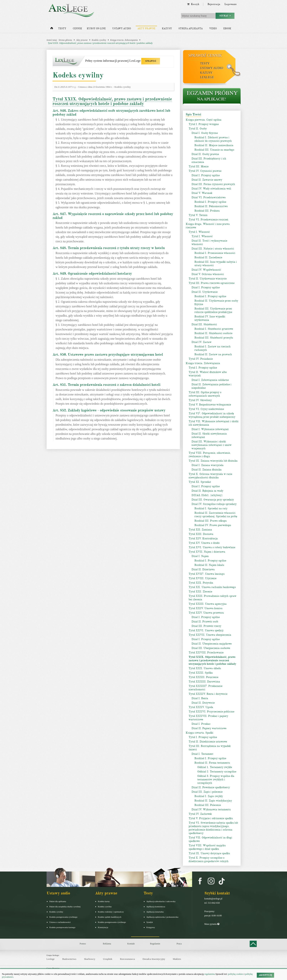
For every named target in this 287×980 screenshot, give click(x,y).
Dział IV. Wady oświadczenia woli (211, 189)
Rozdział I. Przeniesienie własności (215, 253)
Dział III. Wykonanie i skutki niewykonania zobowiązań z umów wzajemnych (212, 445)
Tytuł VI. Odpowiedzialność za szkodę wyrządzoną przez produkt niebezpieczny (212, 415)
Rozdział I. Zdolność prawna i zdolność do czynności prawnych (213, 139)
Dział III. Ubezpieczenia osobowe (211, 648)
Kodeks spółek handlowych (110, 917)
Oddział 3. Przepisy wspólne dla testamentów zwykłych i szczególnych (216, 779)
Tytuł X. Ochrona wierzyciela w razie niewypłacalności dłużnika (210, 476)
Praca (179, 944)
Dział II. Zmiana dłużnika (207, 470)
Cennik (77, 29)
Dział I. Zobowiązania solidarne (210, 380)
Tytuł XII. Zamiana (200, 530)
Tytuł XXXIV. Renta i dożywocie (208, 694)
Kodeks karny (104, 901)
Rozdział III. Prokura (207, 211)
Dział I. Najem (200, 556)
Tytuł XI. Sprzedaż (200, 482)
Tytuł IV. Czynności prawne (205, 171)
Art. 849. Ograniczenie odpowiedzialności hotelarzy (92, 274)
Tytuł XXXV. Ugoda (201, 707)
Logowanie (231, 4)
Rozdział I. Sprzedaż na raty (211, 508)
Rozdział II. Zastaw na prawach (213, 354)
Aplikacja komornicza (156, 907)
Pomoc (83, 944)
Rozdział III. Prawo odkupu (210, 521)
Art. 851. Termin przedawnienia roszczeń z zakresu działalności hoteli (106, 385)
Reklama (107, 944)
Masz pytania (212, 924)
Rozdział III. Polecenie (208, 805)
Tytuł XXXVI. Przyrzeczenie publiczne (211, 712)
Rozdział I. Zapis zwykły (209, 796)
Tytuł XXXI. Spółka (201, 673)
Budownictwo (69, 959)
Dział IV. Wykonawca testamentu (211, 809)
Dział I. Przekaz (201, 724)
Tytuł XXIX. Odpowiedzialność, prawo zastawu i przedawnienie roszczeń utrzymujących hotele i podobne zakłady (100, 43)
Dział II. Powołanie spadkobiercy (211, 787)
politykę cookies (236, 974)
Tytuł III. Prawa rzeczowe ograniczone (212, 283)
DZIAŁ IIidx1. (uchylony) (207, 495)
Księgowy (151, 927)
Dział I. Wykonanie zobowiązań (210, 429)
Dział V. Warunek (202, 193)
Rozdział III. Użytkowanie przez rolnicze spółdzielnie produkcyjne (213, 310)
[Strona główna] (52, 29)
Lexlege (51, 959)
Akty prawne (146, 29)
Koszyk (193, 4)
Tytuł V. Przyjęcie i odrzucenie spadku (211, 818)
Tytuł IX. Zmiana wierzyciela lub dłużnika (213, 461)
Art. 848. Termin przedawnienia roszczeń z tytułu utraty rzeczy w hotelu (109, 248)
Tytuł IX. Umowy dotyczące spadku (209, 853)
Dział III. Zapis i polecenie (207, 792)
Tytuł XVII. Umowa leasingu (207, 574)
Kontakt (131, 944)
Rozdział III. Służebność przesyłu (214, 338)
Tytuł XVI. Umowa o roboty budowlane (212, 547)
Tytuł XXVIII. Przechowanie (206, 653)
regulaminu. (210, 974)
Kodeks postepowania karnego (62, 927)
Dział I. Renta (200, 698)
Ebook (227, 29)
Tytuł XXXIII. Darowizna (204, 682)
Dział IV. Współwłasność (206, 270)
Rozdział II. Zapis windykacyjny (213, 801)
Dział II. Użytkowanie (205, 292)
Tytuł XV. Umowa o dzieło (204, 543)
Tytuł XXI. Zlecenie (200, 592)
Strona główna (65, 40)
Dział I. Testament (202, 754)
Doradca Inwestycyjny (154, 959)
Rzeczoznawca (127, 959)
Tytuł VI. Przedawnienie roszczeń (208, 220)
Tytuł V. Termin (198, 215)
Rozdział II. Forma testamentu (212, 763)
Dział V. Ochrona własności (208, 274)
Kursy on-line (96, 29)
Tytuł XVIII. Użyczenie (202, 578)
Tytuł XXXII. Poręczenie (203, 677)
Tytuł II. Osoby (198, 129)
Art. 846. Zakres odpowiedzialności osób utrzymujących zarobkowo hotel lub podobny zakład (111, 113)
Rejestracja (214, 4)
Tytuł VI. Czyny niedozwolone (206, 409)
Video (213, 29)
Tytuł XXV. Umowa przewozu (206, 613)
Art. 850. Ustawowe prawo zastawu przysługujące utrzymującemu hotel (108, 354)
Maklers (177, 959)
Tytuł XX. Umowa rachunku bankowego (212, 587)
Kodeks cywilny (99, 40)
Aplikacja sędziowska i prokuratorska (162, 917)
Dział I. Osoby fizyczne (205, 133)
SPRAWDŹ (151, 61)
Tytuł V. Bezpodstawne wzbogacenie (210, 405)
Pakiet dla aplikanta (58, 901)
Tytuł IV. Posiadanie (201, 359)
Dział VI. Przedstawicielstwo (209, 197)
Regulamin (155, 944)
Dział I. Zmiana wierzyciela (208, 465)
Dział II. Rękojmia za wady (207, 491)
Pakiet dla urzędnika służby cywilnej (65, 907)
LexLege (207, 77)
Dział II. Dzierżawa (203, 569)
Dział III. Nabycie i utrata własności (213, 249)
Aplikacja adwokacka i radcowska (161, 901)
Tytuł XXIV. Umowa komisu (205, 608)
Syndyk (150, 922)
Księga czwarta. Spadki (200, 733)
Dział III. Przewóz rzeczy (206, 626)
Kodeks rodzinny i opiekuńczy (111, 912)
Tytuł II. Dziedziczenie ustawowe (208, 742)
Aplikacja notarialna (155, 912)
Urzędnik (108, 959)
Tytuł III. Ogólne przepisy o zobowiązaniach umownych (205, 394)
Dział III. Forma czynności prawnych (213, 184)
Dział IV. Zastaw (202, 342)
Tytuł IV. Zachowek (200, 814)
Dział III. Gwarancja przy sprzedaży (213, 500)
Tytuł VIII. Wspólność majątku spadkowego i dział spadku (207, 847)
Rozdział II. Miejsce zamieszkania (214, 145)
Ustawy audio (122, 29)
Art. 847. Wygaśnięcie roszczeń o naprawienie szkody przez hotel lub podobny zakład (113, 216)
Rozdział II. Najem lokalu (209, 565)
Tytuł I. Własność (199, 232)
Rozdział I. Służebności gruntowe (214, 329)
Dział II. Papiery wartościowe (209, 728)
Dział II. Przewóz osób (205, 622)
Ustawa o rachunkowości (60, 922)
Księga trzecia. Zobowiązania (124, 40)
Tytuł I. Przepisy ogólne (203, 368)
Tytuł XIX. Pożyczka (201, 583)
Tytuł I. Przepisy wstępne (204, 124)
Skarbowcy (90, 959)
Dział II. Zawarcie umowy (207, 180)
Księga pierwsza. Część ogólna (204, 120)
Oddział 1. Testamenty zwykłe (215, 767)
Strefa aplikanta (191, 29)
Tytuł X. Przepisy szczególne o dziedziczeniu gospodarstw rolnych (209, 859)
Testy (62, 29)
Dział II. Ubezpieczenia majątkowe (212, 644)
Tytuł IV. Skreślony (200, 400)
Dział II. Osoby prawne (205, 154)
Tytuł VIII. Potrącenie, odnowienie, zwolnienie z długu (210, 455)
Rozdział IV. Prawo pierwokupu (213, 525)
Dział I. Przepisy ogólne (206, 175)
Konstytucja (103, 927)
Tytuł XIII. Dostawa (201, 534)
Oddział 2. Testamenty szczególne (217, 772)
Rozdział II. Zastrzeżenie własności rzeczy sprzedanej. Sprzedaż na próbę (216, 515)
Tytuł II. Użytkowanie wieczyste (208, 279)
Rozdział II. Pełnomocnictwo (211, 206)
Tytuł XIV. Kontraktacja (203, 538)
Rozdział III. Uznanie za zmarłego (214, 150)
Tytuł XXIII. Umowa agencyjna (208, 604)
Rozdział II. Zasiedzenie (208, 257)
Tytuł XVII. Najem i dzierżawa (207, 552)
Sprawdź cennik (205, 55)
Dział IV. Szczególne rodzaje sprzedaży (214, 504)
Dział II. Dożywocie (203, 703)
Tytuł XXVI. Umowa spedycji (206, 630)
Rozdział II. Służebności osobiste (213, 333)
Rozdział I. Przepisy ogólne (210, 202)
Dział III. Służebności (204, 324)
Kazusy (167, 29)
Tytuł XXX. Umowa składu (205, 668)
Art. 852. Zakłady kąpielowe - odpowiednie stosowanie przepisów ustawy (109, 410)
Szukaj (225, 16)
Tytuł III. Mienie (199, 166)
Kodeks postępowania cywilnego (63, 917)
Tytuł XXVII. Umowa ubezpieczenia (210, 635)
